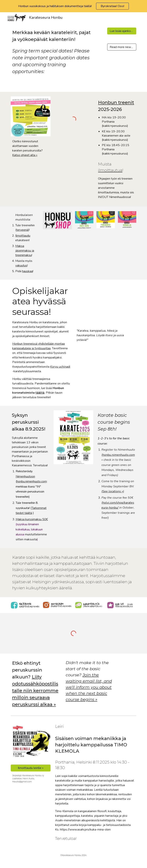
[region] (73, 6)
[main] (52, 52)
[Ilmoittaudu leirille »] (31, 768)
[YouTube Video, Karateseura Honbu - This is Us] (106, 305)
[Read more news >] (122, 47)
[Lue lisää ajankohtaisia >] (122, 31)
